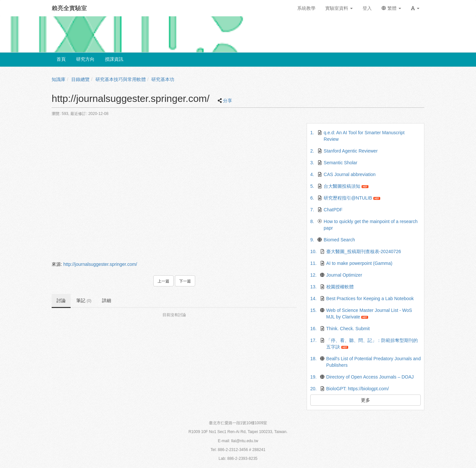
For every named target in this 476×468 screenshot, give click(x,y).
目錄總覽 (80, 79)
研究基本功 (163, 79)
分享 (228, 101)
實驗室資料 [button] (339, 8)
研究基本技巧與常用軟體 (121, 79)
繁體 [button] (391, 8)
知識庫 (59, 79)
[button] (415, 8)
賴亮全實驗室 (69, 8)
